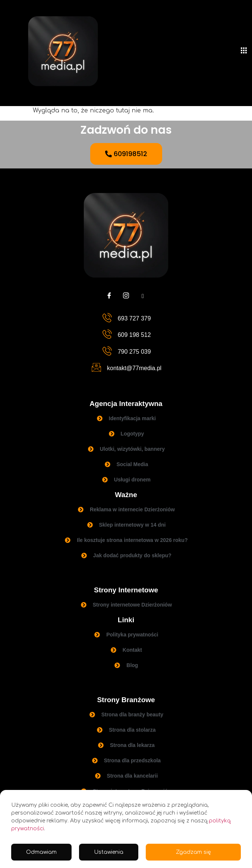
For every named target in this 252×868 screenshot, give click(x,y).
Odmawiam (41, 852)
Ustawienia (109, 852)
